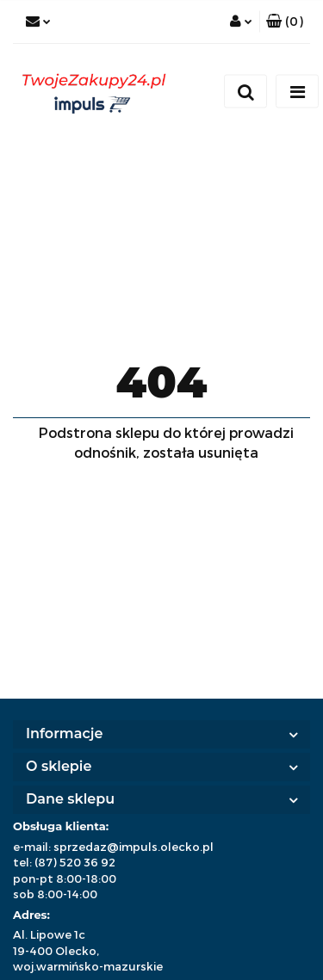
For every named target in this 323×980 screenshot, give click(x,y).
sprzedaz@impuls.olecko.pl (134, 847)
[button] (285, 22)
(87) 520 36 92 (75, 862)
